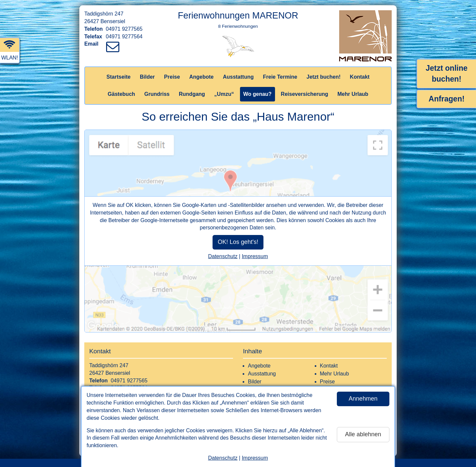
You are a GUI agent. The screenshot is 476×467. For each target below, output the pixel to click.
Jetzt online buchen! (447, 74)
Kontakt (360, 77)
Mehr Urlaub (353, 94)
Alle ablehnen (363, 434)
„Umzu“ (224, 94)
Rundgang (192, 94)
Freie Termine (280, 77)
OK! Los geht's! (238, 242)
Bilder (147, 77)
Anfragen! (447, 99)
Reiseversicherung (305, 94)
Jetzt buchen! (323, 77)
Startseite (119, 77)
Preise (172, 77)
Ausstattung (238, 77)
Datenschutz (223, 458)
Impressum (255, 458)
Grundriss (157, 94)
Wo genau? (258, 94)
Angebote (201, 77)
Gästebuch (121, 94)
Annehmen (363, 399)
